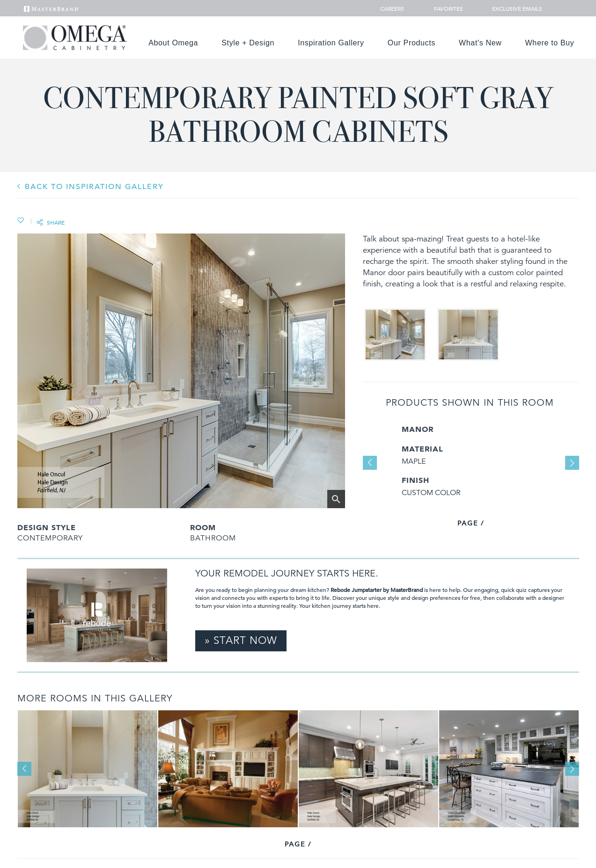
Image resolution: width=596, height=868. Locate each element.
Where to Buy (550, 43)
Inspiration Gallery (331, 43)
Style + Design (248, 43)
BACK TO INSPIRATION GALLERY (94, 187)
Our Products (412, 43)
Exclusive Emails (512, 8)
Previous (370, 463)
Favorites (445, 8)
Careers (393, 8)
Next (572, 463)
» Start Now (241, 640)
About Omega (173, 43)
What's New (480, 43)
